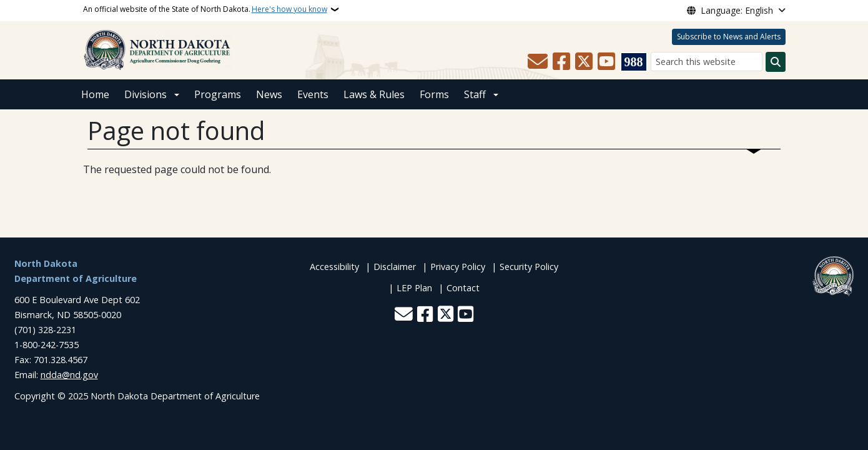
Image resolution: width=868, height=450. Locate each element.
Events (313, 94)
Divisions (145, 94)
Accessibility (334, 267)
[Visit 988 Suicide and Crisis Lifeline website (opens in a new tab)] (634, 62)
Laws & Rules (374, 94)
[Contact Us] (538, 62)
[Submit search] (776, 62)
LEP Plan (414, 288)
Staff (475, 94)
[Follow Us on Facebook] (561, 62)
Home (95, 94)
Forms (434, 94)
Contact (463, 288)
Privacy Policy (458, 267)
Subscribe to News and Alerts (729, 37)
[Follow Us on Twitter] (584, 62)
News (269, 94)
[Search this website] (707, 62)
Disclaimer (395, 267)
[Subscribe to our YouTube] (606, 62)
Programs (218, 94)
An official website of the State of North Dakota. (205, 9)
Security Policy (529, 267)
